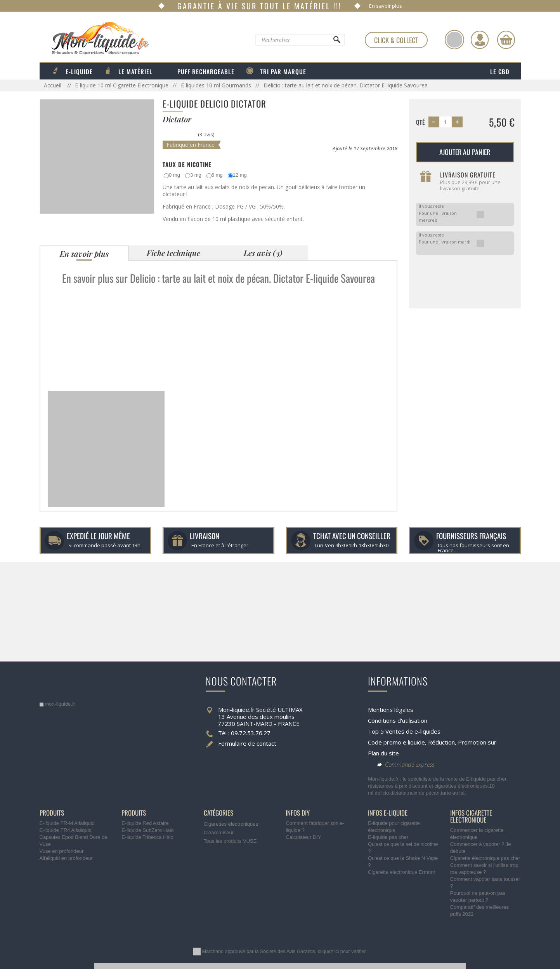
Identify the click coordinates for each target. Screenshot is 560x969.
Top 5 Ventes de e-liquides (404, 731)
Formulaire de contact (247, 743)
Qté (420, 122)
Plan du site (383, 753)
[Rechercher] (336, 42)
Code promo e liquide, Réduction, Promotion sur (432, 742)
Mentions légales (391, 710)
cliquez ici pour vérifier (342, 952)
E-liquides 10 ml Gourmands (216, 85)
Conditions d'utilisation (398, 720)
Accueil (53, 85)
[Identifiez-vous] (480, 40)
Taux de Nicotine (187, 164)
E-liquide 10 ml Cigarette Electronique (122, 85)
